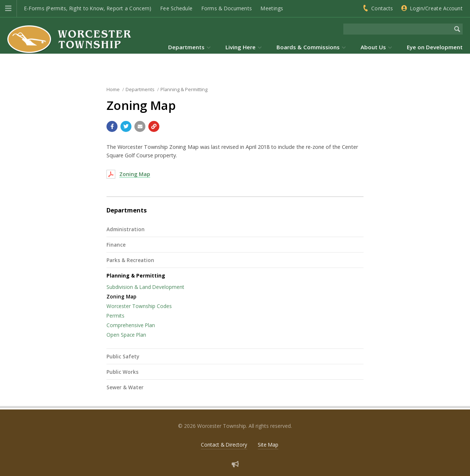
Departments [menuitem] (186, 47)
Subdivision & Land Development (145, 287)
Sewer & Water (125, 387)
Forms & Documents (227, 8)
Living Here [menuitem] (241, 47)
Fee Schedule (176, 8)
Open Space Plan (126, 335)
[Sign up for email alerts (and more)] (235, 464)
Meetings (272, 8)
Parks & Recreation (130, 260)
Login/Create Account (436, 8)
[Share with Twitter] (126, 126)
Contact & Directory (224, 445)
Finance (116, 245)
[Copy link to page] (154, 126)
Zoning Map (135, 174)
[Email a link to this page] (140, 126)
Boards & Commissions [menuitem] (308, 47)
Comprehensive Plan (131, 325)
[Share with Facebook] (112, 126)
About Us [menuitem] (373, 47)
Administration (126, 229)
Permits (115, 316)
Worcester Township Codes (139, 306)
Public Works (122, 372)
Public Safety (123, 356)
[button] (8, 8)
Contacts (382, 8)
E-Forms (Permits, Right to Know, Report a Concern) (88, 8)
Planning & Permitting (136, 275)
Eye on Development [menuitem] (435, 47)
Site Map (268, 445)
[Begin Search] (457, 29)
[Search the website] (397, 29)
